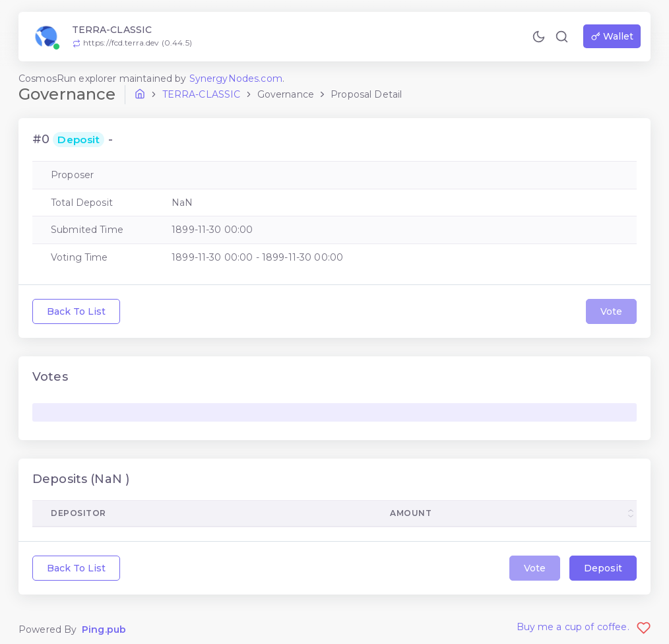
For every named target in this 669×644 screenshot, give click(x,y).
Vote (611, 311)
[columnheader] (504, 514)
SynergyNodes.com (236, 79)
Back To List (76, 311)
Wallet (612, 36)
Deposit (603, 568)
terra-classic (202, 94)
